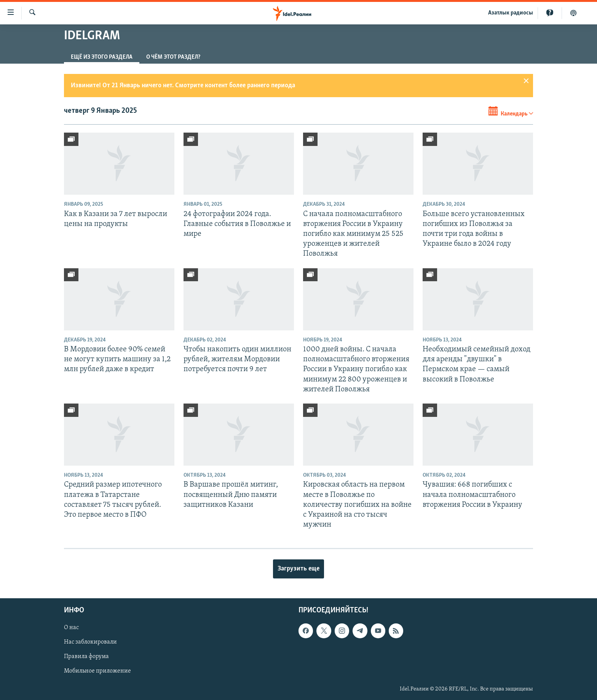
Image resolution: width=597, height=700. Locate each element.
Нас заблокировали (90, 642)
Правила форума (86, 657)
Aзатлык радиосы (511, 13)
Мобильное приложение (97, 671)
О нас (71, 628)
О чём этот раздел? (173, 57)
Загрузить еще (298, 569)
